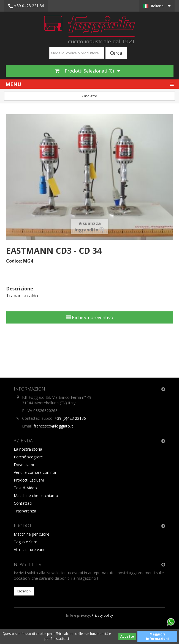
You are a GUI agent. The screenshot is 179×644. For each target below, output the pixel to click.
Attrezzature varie (30, 550)
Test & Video (25, 488)
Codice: (14, 261)
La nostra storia (28, 449)
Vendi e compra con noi (35, 472)
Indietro (90, 96)
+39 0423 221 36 (26, 6)
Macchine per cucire (32, 534)
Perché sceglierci (29, 457)
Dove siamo (25, 465)
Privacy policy (102, 615)
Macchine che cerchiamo (36, 495)
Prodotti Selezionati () (88, 71)
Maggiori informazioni (157, 636)
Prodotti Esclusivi (29, 480)
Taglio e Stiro (26, 542)
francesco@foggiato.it (53, 426)
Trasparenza (25, 511)
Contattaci (23, 503)
